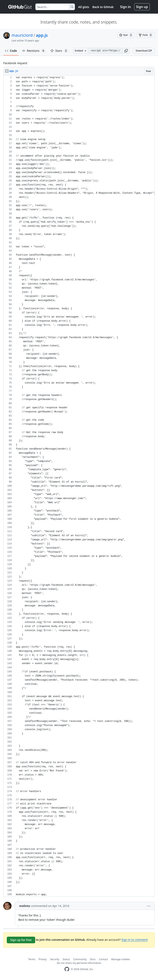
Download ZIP (144, 51)
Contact (103, 959)
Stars (59, 51)
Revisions (34, 51)
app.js (42, 35)
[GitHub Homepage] (67, 969)
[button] (126, 51)
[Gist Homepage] (20, 7)
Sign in (125, 7)
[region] (79, 486)
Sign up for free (21, 940)
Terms (32, 959)
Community (80, 959)
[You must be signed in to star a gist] (126, 35)
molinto (25, 906)
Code (11, 51)
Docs (93, 959)
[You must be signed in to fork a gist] (146, 35)
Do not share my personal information (79, 963)
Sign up (142, 7)
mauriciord (22, 35)
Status (66, 959)
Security (55, 959)
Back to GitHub (103, 7)
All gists (84, 7)
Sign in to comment (135, 940)
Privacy (43, 959)
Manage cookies (120, 959)
